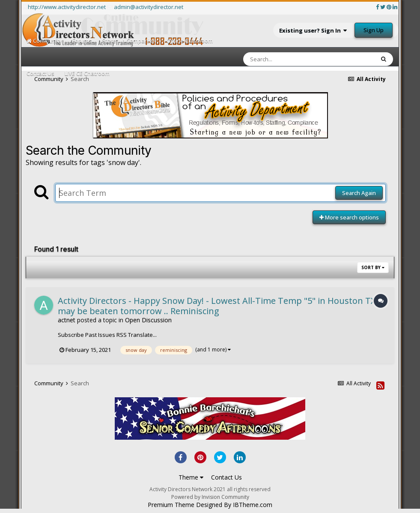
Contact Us (40, 73)
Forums (82, 41)
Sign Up (374, 30)
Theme (191, 477)
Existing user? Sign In (313, 30)
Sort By (373, 267)
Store (109, 41)
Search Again (359, 193)
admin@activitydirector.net (149, 7)
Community (44, 41)
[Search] (286, 59)
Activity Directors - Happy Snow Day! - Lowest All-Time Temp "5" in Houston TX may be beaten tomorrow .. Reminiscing (217, 306)
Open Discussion (148, 320)
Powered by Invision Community (210, 497)
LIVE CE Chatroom (87, 73)
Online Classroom (190, 41)
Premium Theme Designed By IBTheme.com (210, 505)
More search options (349, 217)
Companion (141, 41)
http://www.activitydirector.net (67, 7)
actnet (67, 320)
